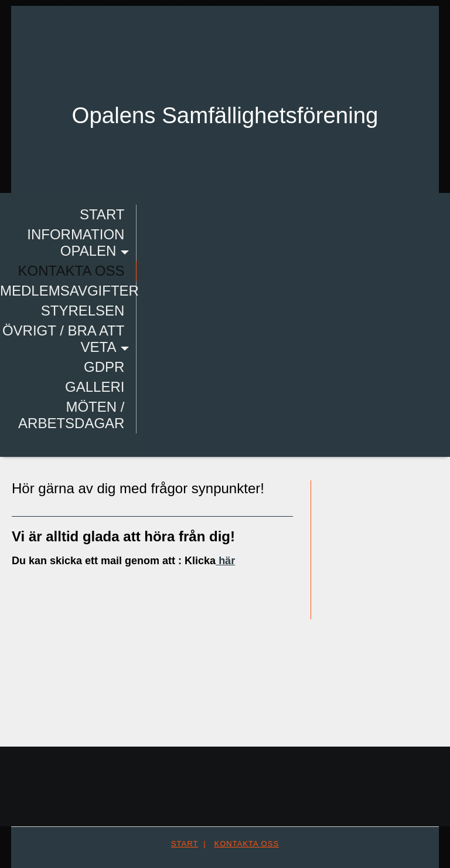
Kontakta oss (70, 271)
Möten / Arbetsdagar (70, 415)
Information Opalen (74, 243)
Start (101, 214)
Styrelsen (82, 311)
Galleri (93, 387)
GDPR (103, 367)
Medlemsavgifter (68, 291)
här (225, 561)
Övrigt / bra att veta (62, 339)
